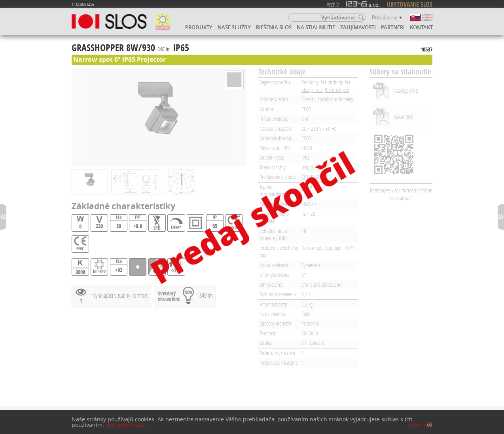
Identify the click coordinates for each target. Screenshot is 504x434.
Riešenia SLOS (274, 27)
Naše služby (234, 27)
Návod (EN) (403, 117)
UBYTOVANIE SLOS (410, 4)
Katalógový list (406, 90)
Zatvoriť (417, 425)
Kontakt (421, 27)
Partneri (393, 27)
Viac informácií (125, 425)
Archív (333, 4)
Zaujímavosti (358, 27)
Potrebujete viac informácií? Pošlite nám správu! (401, 194)
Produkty (199, 27)
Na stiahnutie (316, 27)
